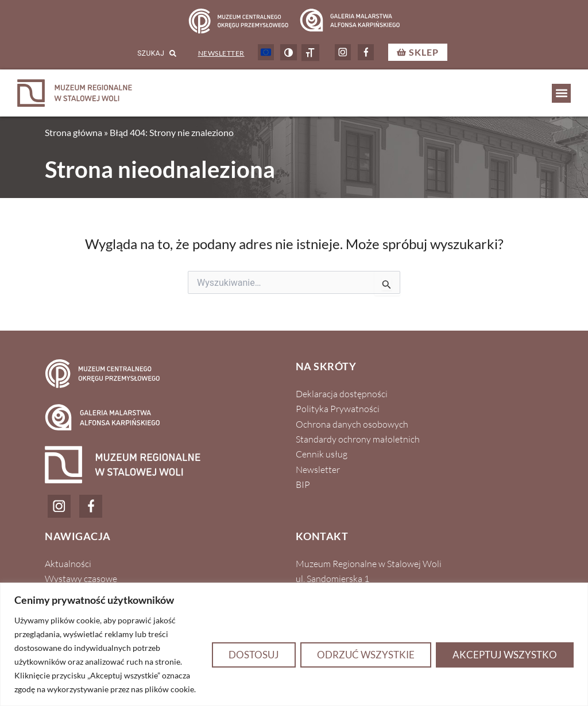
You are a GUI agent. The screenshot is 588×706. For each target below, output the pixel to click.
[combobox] (141, 54)
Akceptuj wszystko (505, 655)
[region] (294, 644)
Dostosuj (254, 655)
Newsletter (221, 53)
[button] (561, 93)
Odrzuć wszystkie (366, 655)
